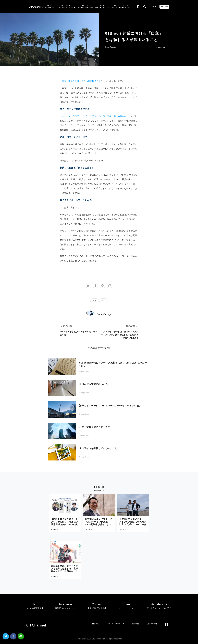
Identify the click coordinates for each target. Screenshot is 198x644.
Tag (49, 7)
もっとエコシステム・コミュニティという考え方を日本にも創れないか (96, 116)
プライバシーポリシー (115, 624)
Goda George (110, 47)
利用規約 (95, 624)
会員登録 (164, 7)
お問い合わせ (152, 624)
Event (102, 7)
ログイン (155, 7)
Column (85, 7)
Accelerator (121, 7)
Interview (67, 7)
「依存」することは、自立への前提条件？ (80, 81)
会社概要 (135, 624)
